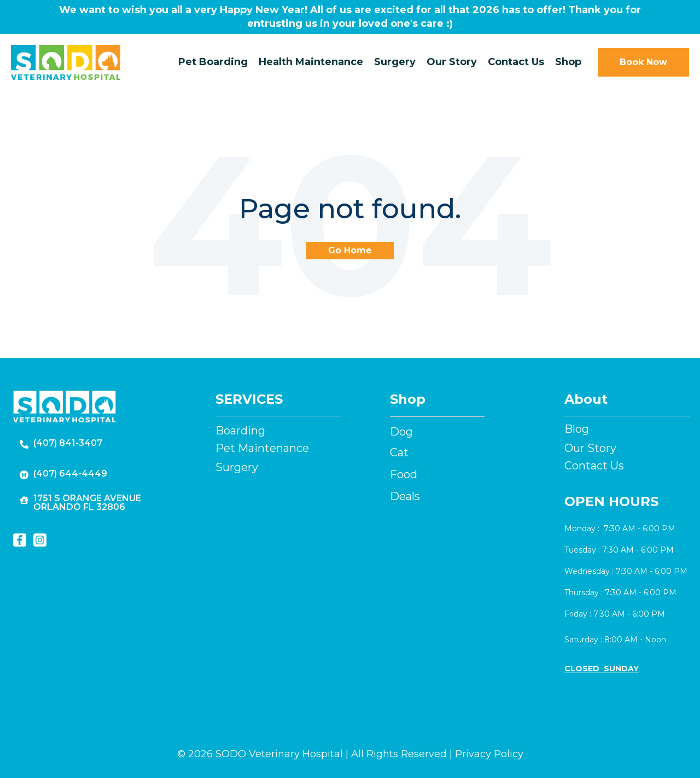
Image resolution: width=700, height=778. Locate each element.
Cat (399, 452)
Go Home (350, 250)
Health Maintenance (311, 62)
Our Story (452, 62)
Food (404, 474)
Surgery (395, 62)
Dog (401, 432)
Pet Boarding (213, 62)
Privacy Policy (489, 754)
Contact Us (516, 62)
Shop (568, 62)
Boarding (240, 431)
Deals (405, 496)
